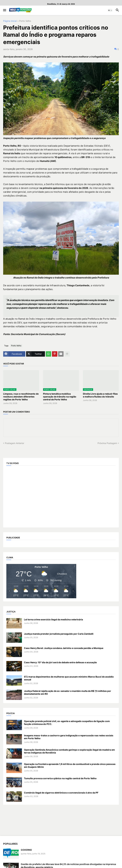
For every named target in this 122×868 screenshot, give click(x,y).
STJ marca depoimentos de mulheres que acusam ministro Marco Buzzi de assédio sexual (69, 678)
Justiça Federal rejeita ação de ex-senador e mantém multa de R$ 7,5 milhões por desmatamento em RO (68, 692)
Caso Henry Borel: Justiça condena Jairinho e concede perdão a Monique (64, 648)
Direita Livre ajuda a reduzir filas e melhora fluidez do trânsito (100, 395)
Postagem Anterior (15, 443)
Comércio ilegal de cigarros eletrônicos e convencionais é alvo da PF (61, 793)
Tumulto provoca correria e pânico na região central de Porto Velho (60, 778)
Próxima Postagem (107, 443)
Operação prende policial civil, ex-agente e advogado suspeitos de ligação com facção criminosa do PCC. (67, 723)
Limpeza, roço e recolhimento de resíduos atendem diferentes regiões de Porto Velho (21, 397)
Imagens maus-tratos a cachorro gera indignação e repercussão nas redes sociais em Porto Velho (69, 737)
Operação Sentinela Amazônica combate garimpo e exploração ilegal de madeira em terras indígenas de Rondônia (69, 751)
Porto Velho (25, 21)
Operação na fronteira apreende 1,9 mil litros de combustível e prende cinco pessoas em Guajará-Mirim (70, 765)
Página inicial (10, 21)
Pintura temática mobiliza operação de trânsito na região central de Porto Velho (60, 397)
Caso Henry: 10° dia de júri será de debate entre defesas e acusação (60, 662)
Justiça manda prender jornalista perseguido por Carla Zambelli (59, 634)
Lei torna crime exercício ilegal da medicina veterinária (53, 619)
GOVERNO (26, 850)
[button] (4, 10)
